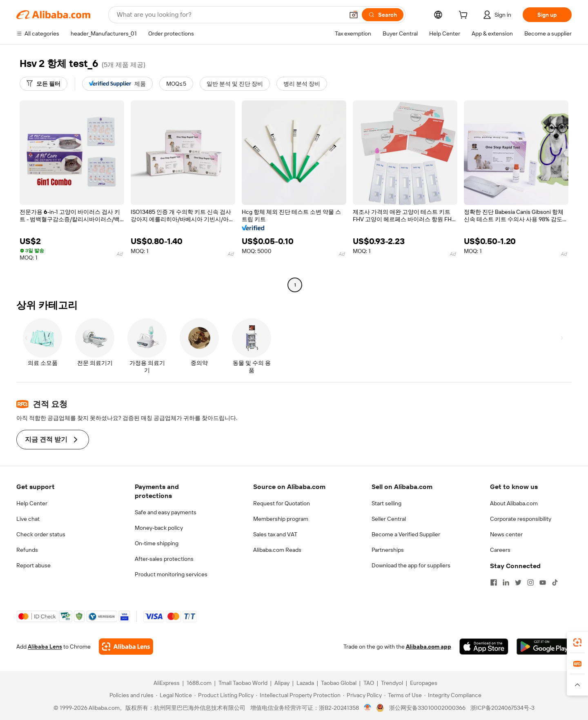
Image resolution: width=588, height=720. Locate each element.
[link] (577, 642)
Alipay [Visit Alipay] (282, 683)
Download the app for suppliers (411, 565)
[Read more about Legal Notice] (174, 695)
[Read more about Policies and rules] (130, 695)
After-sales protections (164, 559)
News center (506, 534)
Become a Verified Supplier (406, 534)
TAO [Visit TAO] (369, 683)
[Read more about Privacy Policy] (362, 695)
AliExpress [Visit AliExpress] (167, 683)
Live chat (28, 519)
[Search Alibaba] (229, 15)
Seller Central (389, 519)
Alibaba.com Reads (277, 550)
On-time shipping (157, 543)
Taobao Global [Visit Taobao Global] (339, 683)
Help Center (32, 503)
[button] (354, 15)
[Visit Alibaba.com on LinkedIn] (506, 582)
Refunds (27, 550)
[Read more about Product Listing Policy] (224, 695)
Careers (500, 550)
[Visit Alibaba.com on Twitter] (518, 582)
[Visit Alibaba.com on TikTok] (555, 582)
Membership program (281, 519)
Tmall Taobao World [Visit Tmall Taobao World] (243, 683)
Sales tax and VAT (275, 534)
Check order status (41, 534)
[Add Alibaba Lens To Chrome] (126, 647)
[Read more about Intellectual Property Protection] (298, 695)
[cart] (465, 16)
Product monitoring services (171, 574)
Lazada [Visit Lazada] (305, 683)
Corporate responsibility (521, 519)
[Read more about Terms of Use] (403, 695)
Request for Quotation (282, 503)
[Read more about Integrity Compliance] (453, 695)
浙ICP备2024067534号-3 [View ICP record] (502, 708)
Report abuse (33, 565)
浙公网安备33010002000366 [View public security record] (427, 708)
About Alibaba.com (514, 503)
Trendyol (392, 683)
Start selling (386, 503)
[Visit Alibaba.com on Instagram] (530, 582)
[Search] (383, 15)
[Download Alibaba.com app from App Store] (484, 647)
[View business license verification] (368, 708)
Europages (424, 683)
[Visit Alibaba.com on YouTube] (543, 582)
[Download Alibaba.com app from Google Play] (544, 647)
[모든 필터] (43, 84)
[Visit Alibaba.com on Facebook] (494, 582)
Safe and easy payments (166, 512)
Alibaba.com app (429, 647)
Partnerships (388, 550)
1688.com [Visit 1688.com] (199, 683)
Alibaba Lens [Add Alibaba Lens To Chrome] (45, 647)
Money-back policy (159, 528)
